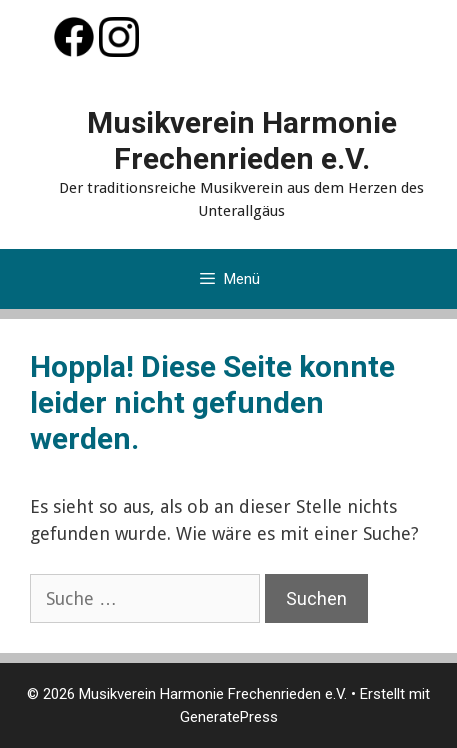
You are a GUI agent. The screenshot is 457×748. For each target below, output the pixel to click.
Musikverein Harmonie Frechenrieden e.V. (242, 140)
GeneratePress (229, 717)
